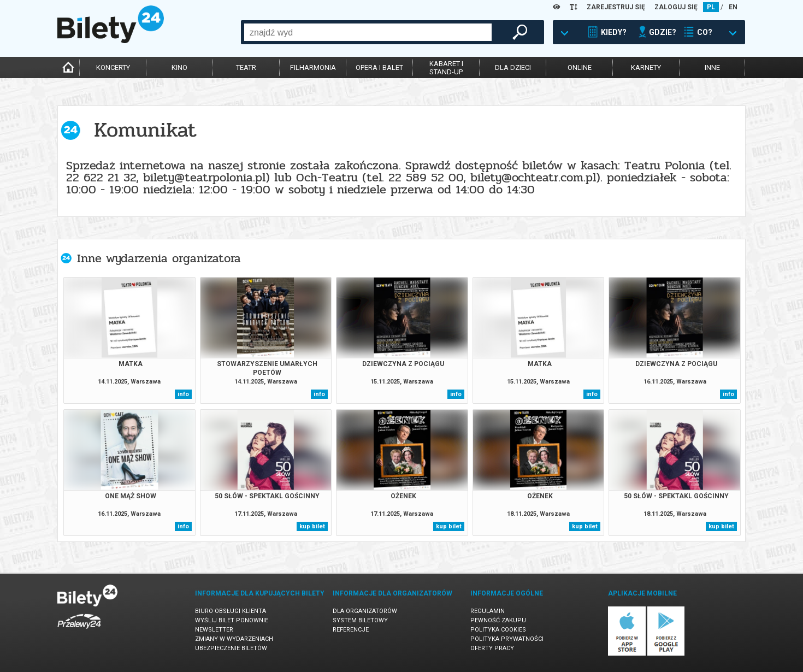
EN (733, 7)
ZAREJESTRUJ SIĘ (616, 7)
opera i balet (379, 67)
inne (712, 67)
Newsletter (214, 630)
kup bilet (312, 526)
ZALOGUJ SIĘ (676, 7)
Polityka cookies (498, 630)
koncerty (113, 67)
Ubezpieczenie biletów (231, 648)
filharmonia (313, 67)
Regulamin (488, 611)
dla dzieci (513, 67)
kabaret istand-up (446, 68)
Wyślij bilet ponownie (232, 620)
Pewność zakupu (498, 620)
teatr (246, 67)
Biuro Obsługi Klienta (231, 611)
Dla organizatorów (365, 611)
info (183, 394)
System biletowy (360, 620)
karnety (646, 67)
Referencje (351, 630)
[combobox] (368, 32)
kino (179, 67)
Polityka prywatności (507, 639)
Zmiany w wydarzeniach (234, 639)
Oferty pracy (492, 648)
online (580, 67)
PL (711, 7)
